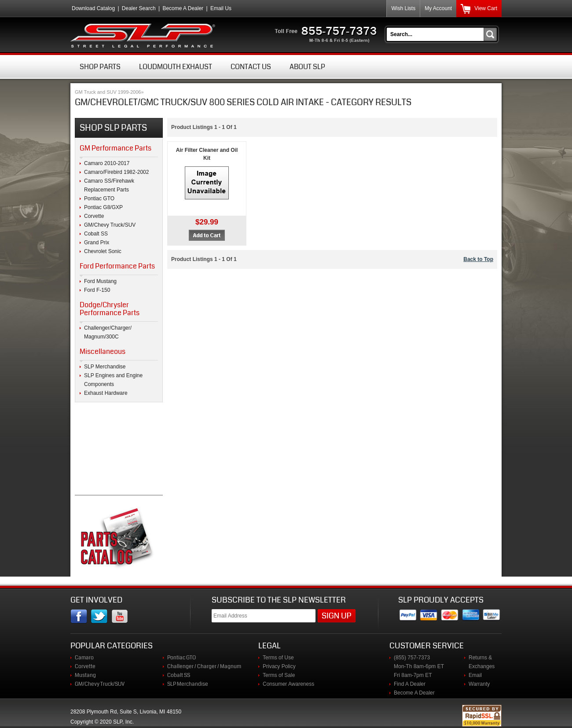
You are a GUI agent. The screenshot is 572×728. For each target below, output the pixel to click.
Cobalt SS (96, 234)
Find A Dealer (410, 684)
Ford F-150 (97, 290)
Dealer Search (139, 8)
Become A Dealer (183, 8)
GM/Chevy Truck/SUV (110, 225)
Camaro (84, 658)
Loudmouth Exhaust (176, 67)
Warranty (479, 684)
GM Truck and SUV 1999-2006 (108, 92)
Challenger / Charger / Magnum (204, 666)
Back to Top (478, 259)
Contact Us (251, 67)
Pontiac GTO (99, 199)
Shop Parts (100, 67)
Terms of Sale (279, 675)
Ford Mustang (100, 281)
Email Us (221, 8)
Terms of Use (278, 658)
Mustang (85, 675)
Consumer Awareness (288, 684)
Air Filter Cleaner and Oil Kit (207, 154)
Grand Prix (97, 243)
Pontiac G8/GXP (103, 207)
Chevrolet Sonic (103, 251)
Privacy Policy (279, 666)
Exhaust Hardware (106, 393)
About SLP (307, 67)
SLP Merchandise (105, 367)
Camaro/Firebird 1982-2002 (116, 172)
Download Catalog (93, 8)
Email (475, 675)
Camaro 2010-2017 (107, 163)
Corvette (94, 216)
